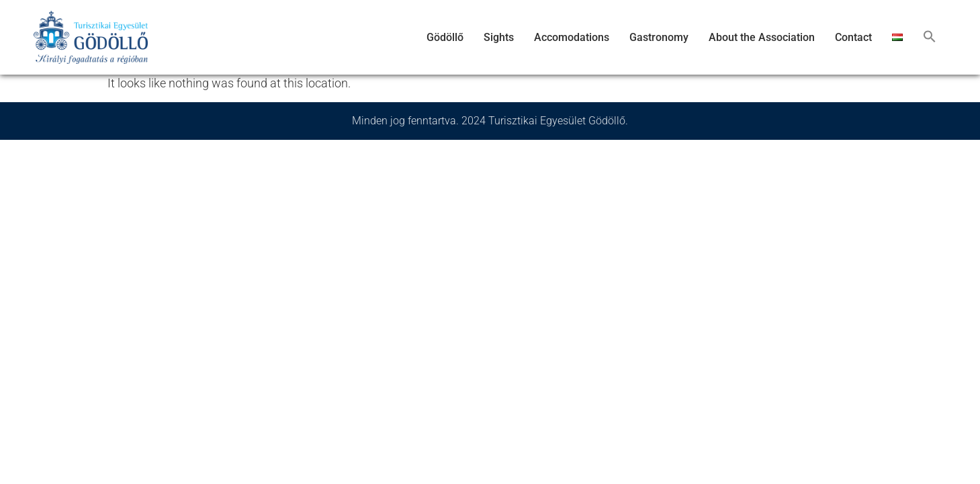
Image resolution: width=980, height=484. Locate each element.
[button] (930, 38)
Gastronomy (659, 37)
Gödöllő (445, 37)
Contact (853, 37)
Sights (499, 37)
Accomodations (572, 37)
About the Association (762, 37)
